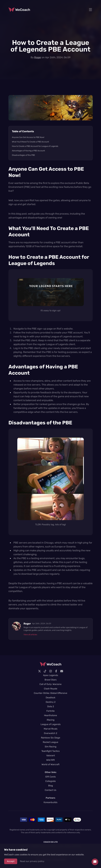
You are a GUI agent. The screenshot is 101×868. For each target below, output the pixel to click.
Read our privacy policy (32, 861)
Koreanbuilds (50, 802)
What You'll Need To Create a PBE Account (30, 142)
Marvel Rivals (51, 729)
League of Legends (51, 724)
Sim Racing (51, 747)
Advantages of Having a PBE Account (28, 151)
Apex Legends (51, 675)
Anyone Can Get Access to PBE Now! (28, 137)
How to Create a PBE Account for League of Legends (35, 146)
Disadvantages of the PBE (23, 155)
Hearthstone (50, 715)
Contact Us (50, 790)
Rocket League (50, 742)
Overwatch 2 (50, 733)
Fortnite (50, 711)
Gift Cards (50, 777)
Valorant (51, 755)
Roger (38, 57)
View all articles (30, 635)
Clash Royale (51, 689)
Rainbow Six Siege (51, 738)
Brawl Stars (51, 680)
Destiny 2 (51, 702)
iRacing (51, 720)
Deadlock (50, 698)
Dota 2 (51, 706)
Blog (51, 786)
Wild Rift (50, 760)
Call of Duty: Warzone (50, 684)
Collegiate (50, 781)
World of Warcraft (50, 764)
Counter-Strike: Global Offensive (50, 693)
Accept (11, 861)
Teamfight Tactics (50, 751)
